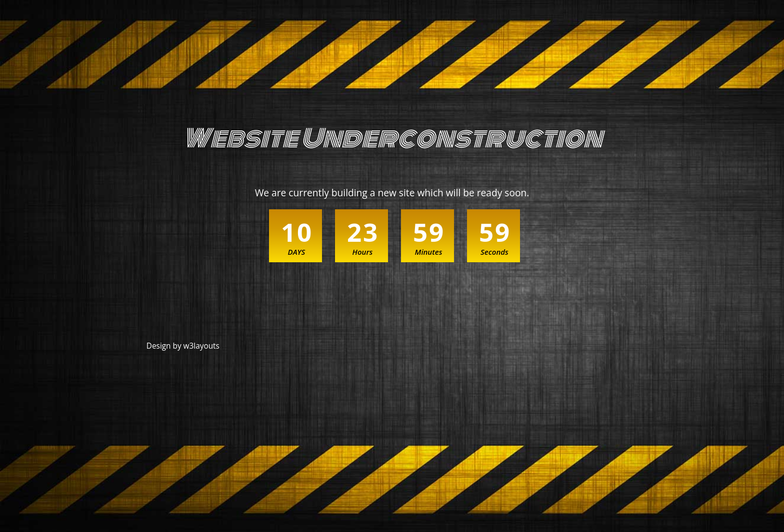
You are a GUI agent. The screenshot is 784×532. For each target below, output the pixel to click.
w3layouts (201, 346)
